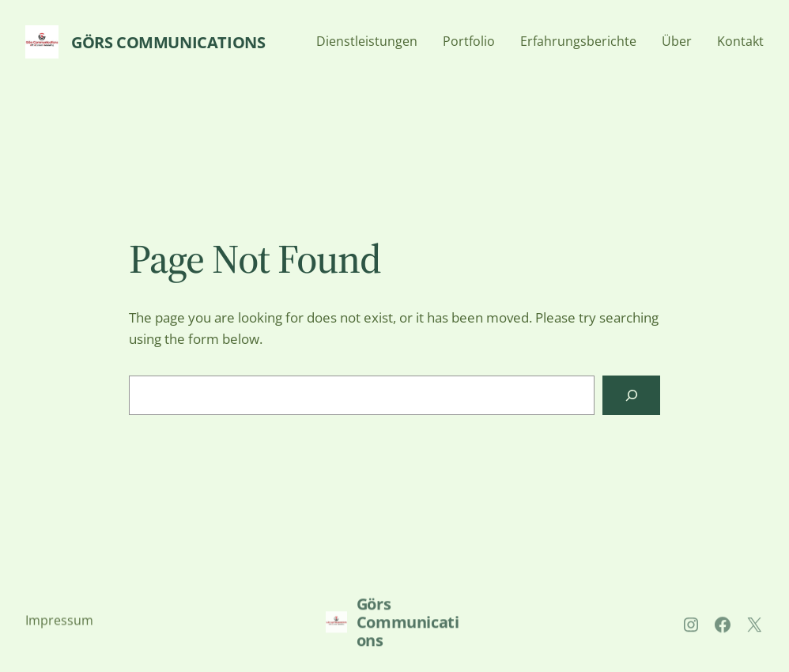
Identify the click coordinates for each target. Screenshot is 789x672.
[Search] (631, 395)
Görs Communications (168, 42)
